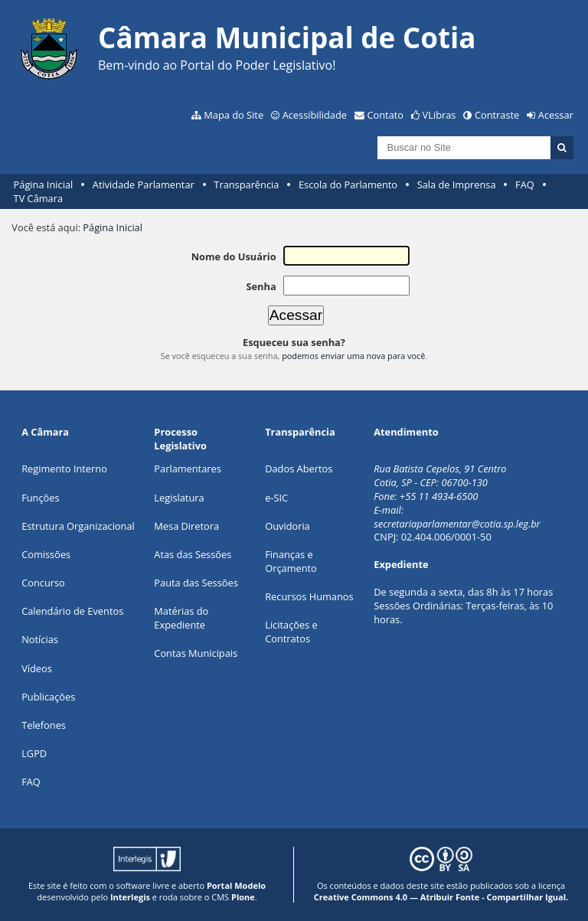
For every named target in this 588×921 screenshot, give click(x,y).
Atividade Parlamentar (144, 185)
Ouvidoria (287, 526)
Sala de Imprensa (457, 185)
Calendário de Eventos (72, 611)
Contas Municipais (196, 653)
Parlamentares (187, 469)
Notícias (40, 639)
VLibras (439, 115)
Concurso (43, 583)
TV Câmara (38, 198)
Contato (386, 115)
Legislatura (179, 498)
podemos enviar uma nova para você (353, 356)
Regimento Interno (64, 469)
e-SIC (276, 498)
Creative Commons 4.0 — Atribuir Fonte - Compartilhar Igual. (441, 897)
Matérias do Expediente (181, 618)
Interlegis (130, 897)
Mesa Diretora (186, 526)
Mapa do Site (234, 115)
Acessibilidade (315, 115)
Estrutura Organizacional (78, 526)
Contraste (497, 115)
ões (40, 498)
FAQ (525, 185)
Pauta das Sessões (196, 583)
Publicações (48, 697)
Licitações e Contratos (291, 632)
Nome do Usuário (234, 256)
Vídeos (37, 668)
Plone (243, 897)
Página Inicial (44, 185)
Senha (261, 286)
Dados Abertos (299, 469)
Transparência (246, 185)
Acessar (556, 115)
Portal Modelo (236, 885)
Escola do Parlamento (348, 185)
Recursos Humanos (309, 596)
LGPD (34, 753)
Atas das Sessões (193, 554)
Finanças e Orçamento (291, 561)
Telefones (44, 725)
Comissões (46, 554)
